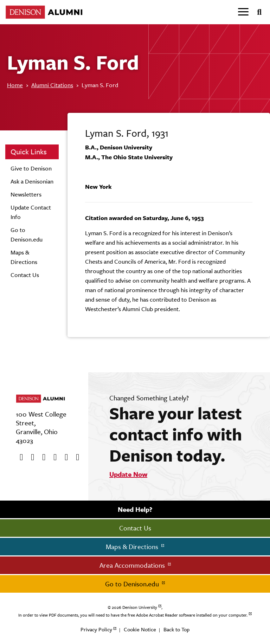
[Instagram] (53, 457)
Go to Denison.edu (133, 584)
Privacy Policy (96, 629)
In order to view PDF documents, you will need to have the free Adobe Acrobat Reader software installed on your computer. (133, 615)
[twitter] (30, 457)
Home (15, 85)
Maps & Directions (133, 547)
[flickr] (64, 457)
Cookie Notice (140, 629)
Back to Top (176, 629)
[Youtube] (41, 457)
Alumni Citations (52, 85)
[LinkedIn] (75, 457)
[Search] (256, 12)
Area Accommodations (133, 565)
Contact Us (25, 275)
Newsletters (26, 194)
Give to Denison (31, 168)
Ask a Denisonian (32, 181)
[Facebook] (19, 457)
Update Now (128, 474)
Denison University (140, 607)
